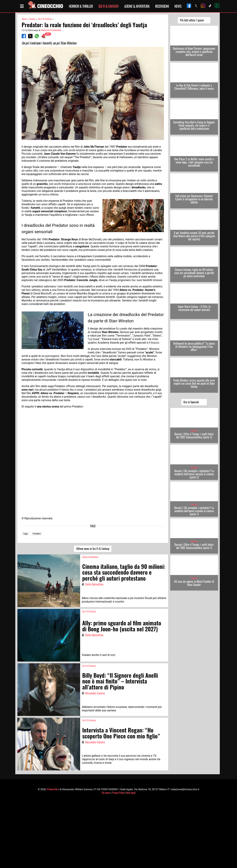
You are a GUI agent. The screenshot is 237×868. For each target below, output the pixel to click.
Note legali (131, 793)
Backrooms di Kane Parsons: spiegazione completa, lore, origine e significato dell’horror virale (194, 52)
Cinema (32, 19)
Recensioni (162, 6)
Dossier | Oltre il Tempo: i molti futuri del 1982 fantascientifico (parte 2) (194, 436)
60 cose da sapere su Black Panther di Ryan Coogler (194, 583)
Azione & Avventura (137, 6)
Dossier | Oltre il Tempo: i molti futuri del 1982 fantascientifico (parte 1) (194, 546)
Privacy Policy (118, 793)
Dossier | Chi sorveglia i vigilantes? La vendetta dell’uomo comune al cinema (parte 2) (194, 474)
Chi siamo (106, 793)
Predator (37, 534)
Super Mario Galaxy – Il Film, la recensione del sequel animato (194, 308)
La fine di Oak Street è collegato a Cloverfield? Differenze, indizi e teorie (194, 87)
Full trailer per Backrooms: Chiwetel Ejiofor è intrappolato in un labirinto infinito (194, 199)
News (178, 6)
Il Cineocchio (52, 789)
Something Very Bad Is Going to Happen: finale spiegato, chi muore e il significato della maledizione (194, 125)
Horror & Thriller (81, 6)
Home (24, 19)
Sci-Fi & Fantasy (108, 6)
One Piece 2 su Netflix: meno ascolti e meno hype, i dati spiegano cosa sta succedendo (194, 162)
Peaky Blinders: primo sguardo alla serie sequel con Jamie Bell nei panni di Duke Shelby (194, 383)
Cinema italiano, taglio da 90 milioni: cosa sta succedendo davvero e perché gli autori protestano (194, 273)
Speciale (194, 431)
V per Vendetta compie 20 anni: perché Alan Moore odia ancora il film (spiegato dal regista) (194, 236)
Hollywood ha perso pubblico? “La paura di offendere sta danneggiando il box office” (194, 347)
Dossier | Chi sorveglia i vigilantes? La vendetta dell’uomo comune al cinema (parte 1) (194, 511)
